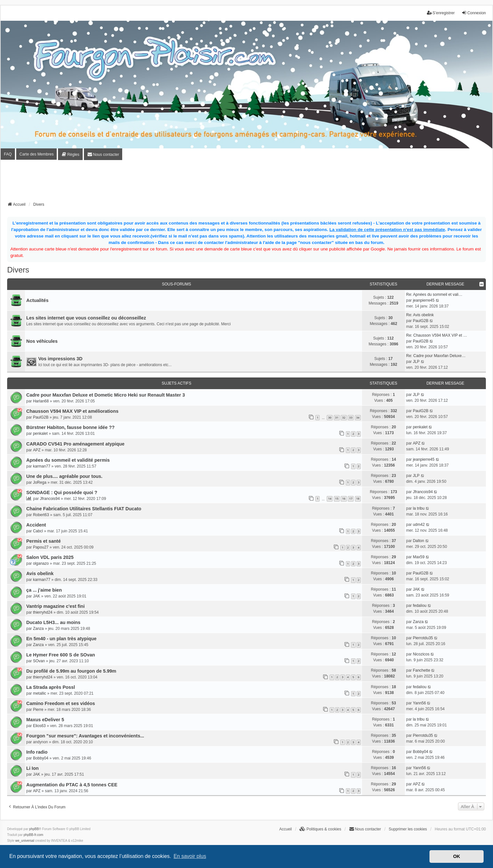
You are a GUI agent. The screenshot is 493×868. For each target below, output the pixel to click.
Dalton (419, 541)
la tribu (419, 508)
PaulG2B (421, 321)
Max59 (419, 557)
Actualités (37, 300)
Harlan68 (41, 401)
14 (330, 498)
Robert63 (41, 515)
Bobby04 (41, 758)
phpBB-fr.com (34, 835)
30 (330, 417)
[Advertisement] (247, 183)
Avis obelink (40, 573)
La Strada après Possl (51, 687)
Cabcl (38, 531)
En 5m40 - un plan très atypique (61, 639)
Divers (18, 270)
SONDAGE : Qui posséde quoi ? (62, 492)
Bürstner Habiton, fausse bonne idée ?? (70, 427)
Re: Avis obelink (420, 315)
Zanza (38, 629)
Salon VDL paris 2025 (50, 557)
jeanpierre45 (424, 300)
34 (358, 417)
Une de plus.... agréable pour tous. (64, 476)
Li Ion (32, 768)
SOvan (39, 661)
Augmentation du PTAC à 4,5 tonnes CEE (72, 785)
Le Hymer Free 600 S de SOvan (61, 655)
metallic (40, 693)
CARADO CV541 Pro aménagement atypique (75, 444)
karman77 (42, 466)
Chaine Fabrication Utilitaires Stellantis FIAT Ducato (84, 509)
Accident (36, 525)
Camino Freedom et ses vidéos (61, 703)
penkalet (40, 434)
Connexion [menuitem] (474, 13)
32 (344, 417)
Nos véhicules (42, 341)
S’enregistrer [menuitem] (441, 13)
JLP (416, 362)
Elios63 (39, 726)
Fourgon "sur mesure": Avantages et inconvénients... (85, 736)
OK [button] (457, 856)
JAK (37, 596)
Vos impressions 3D (60, 359)
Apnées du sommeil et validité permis (68, 460)
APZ (37, 450)
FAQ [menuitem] (8, 154)
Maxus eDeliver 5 (45, 720)
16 (344, 498)
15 (337, 498)
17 (351, 498)
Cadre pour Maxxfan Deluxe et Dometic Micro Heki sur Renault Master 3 (106, 395)
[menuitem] (70, 154)
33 (351, 417)
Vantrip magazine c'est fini (55, 606)
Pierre (38, 710)
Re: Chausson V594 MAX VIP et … (437, 335)
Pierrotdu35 (423, 638)
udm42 (419, 525)
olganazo (41, 563)
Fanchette (422, 670)
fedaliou (420, 606)
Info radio (37, 752)
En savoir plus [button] (190, 856)
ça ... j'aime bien (44, 590)
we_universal (25, 841)
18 (358, 498)
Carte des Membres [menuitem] (36, 154)
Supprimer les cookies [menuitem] (408, 829)
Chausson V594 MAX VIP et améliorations (72, 411)
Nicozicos (421, 654)
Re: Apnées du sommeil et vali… (434, 295)
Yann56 (419, 703)
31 (337, 417)
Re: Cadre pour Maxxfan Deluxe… (436, 356)
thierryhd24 (43, 612)
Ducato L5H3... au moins (53, 622)
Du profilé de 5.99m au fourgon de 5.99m (71, 671)
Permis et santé (43, 541)
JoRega (40, 482)
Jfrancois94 (50, 499)
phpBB (34, 829)
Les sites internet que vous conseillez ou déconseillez (86, 318)
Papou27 (41, 547)
